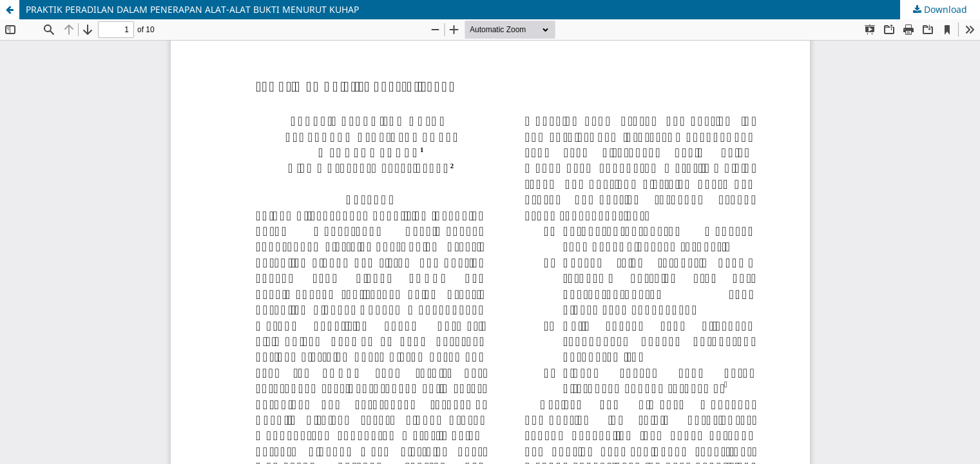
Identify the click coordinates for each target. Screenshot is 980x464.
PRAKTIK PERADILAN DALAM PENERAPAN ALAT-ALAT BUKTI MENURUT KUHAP (192, 9)
